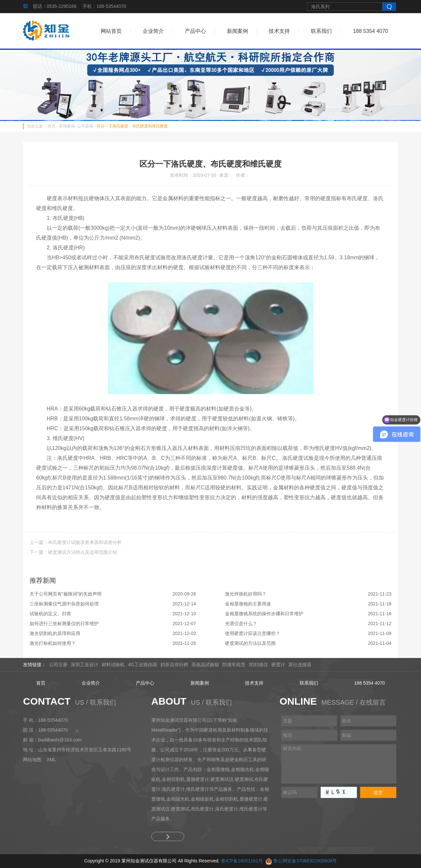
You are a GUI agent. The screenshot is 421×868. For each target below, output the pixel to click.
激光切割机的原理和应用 (55, 633)
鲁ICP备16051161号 (242, 861)
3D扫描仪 (259, 665)
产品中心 (195, 31)
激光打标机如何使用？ (53, 643)
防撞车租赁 (234, 665)
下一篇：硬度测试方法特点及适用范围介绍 (73, 552)
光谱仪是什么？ (241, 623)
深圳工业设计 (85, 665)
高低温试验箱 (205, 665)
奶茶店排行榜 (174, 665)
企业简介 (153, 31)
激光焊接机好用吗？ (246, 594)
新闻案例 (237, 31)
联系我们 (321, 31)
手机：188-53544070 (104, 6)
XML (51, 760)
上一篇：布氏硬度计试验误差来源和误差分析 (76, 542)
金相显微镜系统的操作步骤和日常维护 (264, 614)
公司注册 (58, 665)
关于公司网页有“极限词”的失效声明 (66, 594)
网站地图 (32, 760)
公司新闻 (85, 126)
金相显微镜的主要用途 (248, 604)
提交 (378, 792)
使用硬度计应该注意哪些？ (253, 633)
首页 (52, 126)
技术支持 (279, 31)
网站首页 (111, 31)
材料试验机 (113, 665)
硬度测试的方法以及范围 (250, 643)
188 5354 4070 (371, 31)
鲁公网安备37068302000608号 (305, 861)
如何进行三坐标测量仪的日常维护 (64, 623)
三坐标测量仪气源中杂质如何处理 (64, 604)
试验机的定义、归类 (50, 614)
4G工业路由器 (143, 665)
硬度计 (278, 665)
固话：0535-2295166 (55, 6)
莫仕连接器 (300, 665)
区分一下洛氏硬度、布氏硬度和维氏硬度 (132, 126)
